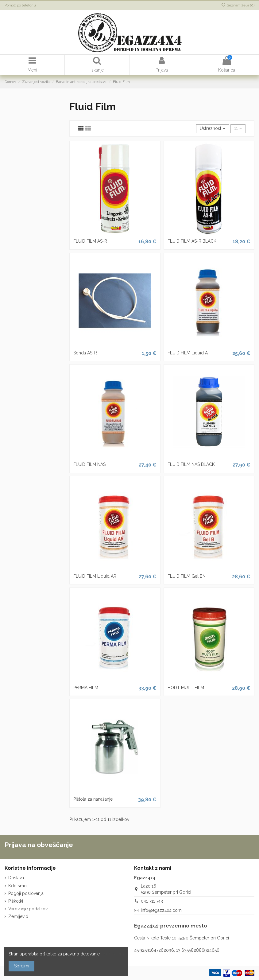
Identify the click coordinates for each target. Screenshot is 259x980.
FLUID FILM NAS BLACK (191, 464)
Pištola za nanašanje (93, 799)
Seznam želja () (238, 5)
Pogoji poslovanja (26, 893)
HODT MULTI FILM (186, 688)
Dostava (16, 878)
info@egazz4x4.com (161, 910)
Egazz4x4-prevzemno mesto (171, 926)
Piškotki (16, 901)
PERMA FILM (86, 688)
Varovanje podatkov (28, 909)
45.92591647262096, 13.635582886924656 (177, 950)
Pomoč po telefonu (20, 5)
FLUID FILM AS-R (90, 241)
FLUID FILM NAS (89, 464)
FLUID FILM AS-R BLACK (192, 241)
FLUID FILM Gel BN (187, 576)
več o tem (114, 954)
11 (238, 128)
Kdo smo (17, 886)
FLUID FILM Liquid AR (95, 576)
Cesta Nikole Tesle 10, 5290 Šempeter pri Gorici (182, 938)
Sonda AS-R (85, 353)
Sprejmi (22, 966)
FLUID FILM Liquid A (188, 353)
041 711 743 (152, 901)
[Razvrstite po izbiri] (213, 129)
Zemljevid (18, 916)
